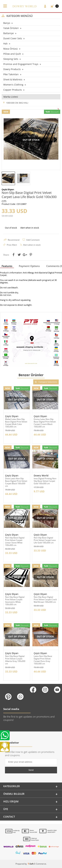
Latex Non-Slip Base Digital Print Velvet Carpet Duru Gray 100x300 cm (43, 660)
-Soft (31, 864)
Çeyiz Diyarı (12, 416)
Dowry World (41, 476)
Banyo (7, 23)
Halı (5, 43)
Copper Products (13, 90)
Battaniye (9, 33)
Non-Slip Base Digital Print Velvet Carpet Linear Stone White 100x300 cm (15, 541)
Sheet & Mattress (13, 79)
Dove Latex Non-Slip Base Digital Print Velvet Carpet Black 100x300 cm (16, 482)
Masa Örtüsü (10, 49)
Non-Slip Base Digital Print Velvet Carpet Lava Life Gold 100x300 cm (45, 540)
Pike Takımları (11, 74)
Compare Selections (46, 382)
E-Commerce (40, 864)
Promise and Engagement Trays (21, 64)
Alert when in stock (30, 228)
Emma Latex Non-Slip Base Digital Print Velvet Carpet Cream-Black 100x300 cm (45, 423)
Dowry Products (12, 69)
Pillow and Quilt (12, 54)
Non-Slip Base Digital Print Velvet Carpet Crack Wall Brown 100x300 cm (45, 599)
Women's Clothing (13, 85)
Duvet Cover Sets (13, 38)
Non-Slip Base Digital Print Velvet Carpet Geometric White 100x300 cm (15, 601)
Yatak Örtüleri (11, 28)
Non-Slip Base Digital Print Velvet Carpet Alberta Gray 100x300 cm (15, 660)
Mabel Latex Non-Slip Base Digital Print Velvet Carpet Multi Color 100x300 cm (16, 423)
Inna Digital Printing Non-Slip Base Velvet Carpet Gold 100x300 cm (45, 481)
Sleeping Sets (11, 59)
